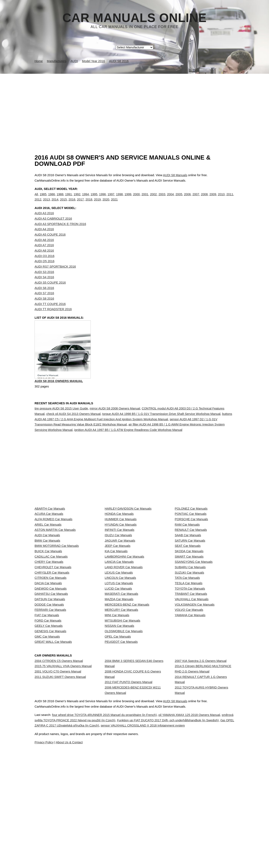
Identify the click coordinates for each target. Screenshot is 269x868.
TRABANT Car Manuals (191, 674)
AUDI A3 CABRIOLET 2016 (53, 227)
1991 (69, 198)
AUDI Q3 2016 (44, 264)
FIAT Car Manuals (47, 710)
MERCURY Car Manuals (121, 701)
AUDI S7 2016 (44, 302)
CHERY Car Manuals (49, 618)
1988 (60, 198)
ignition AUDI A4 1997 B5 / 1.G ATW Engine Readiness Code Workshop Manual (128, 448)
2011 (230, 198)
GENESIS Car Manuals (50, 738)
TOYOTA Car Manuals (190, 664)
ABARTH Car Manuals (50, 526)
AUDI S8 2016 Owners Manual (59, 400)
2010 (221, 198)
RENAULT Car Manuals (191, 563)
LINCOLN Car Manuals (120, 646)
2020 (106, 204)
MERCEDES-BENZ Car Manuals (127, 692)
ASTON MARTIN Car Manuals (55, 563)
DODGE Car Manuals (49, 692)
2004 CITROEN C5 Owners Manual (59, 774)
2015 (63, 204)
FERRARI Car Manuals (50, 701)
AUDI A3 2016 (44, 222)
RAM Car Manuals (187, 554)
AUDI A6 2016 (44, 248)
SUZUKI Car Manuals (189, 637)
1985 (43, 198)
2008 (204, 198)
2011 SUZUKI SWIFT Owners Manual (60, 802)
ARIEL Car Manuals (48, 554)
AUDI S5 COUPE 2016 (50, 291)
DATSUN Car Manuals (50, 683)
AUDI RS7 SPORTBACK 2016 (55, 275)
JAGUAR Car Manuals (120, 582)
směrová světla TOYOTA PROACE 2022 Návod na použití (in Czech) (107, 853)
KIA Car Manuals (116, 600)
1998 (119, 198)
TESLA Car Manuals (189, 655)
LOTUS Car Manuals (119, 655)
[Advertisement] (134, 105)
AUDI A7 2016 (44, 254)
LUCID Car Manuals (118, 664)
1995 (94, 198)
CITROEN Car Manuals (50, 646)
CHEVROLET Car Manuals (53, 627)
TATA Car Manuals (187, 646)
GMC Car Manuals (47, 747)
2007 (196, 198)
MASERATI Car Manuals (121, 674)
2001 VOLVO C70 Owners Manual (58, 792)
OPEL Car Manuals (118, 747)
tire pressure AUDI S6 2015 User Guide (61, 426)
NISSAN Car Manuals (120, 729)
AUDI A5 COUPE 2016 (50, 243)
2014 (55, 204)
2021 (114, 204)
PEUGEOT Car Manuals (121, 756)
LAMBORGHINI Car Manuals (125, 609)
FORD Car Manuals (48, 719)
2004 (170, 198)
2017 (80, 204)
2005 (179, 198)
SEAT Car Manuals (188, 591)
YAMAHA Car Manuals (190, 710)
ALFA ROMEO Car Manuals (54, 545)
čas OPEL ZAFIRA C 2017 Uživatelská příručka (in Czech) (132, 858)
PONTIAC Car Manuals (191, 536)
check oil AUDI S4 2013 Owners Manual (73, 432)
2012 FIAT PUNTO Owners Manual (129, 803)
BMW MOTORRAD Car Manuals (57, 591)
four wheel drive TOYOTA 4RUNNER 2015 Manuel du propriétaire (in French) (115, 848)
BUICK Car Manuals (48, 600)
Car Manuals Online (135, 18)
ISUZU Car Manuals (118, 572)
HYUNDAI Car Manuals (121, 554)
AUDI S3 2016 (44, 280)
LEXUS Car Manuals (119, 637)
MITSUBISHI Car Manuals (123, 719)
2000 (136, 198)
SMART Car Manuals (189, 609)
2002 (153, 198)
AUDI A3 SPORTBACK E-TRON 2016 (60, 232)
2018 (89, 204)
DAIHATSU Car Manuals (51, 674)
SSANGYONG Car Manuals (194, 618)
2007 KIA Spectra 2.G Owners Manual (201, 774)
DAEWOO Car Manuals (51, 664)
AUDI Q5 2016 (44, 270)
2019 (97, 204)
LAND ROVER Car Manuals (124, 627)
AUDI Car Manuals (47, 572)
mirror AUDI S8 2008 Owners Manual (115, 426)
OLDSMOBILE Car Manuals (124, 738)
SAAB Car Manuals (188, 572)
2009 (213, 198)
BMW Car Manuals (47, 582)
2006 (187, 198)
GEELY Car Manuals (49, 729)
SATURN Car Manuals (190, 582)
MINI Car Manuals (117, 710)
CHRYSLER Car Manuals (52, 637)
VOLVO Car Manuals (189, 701)
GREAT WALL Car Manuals (53, 756)
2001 (145, 198)
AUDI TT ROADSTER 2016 (53, 318)
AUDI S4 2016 (44, 286)
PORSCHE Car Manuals (191, 545)
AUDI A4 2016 (44, 238)
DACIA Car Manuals (48, 655)
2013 (47, 204)
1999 (128, 198)
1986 (52, 198)
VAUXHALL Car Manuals (192, 683)
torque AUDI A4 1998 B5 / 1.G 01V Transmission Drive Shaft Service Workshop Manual (161, 432)
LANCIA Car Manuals (119, 618)
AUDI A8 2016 (44, 259)
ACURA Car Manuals (49, 536)
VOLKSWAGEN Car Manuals (195, 692)
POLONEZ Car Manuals (191, 526)
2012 (38, 204)
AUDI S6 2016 (44, 296)
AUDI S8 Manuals (175, 175)
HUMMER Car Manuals (121, 545)
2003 (162, 198)
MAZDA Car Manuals (119, 683)
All (36, 198)
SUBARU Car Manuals (190, 627)
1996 (103, 198)
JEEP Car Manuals (118, 591)
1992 (77, 198)
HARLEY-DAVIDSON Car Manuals (128, 526)
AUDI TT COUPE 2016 (50, 312)
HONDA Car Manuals (119, 536)
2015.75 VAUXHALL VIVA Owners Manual (63, 783)
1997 (111, 198)
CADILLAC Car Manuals (51, 609)
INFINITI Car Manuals (120, 563)
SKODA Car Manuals (189, 600)
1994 (85, 198)
